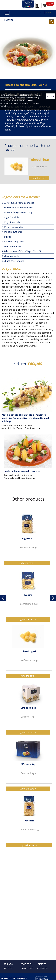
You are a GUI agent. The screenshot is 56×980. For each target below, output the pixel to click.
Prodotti (26, 964)
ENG (48, 12)
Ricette (9, 20)
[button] (3, 598)
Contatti (43, 968)
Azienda (8, 964)
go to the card (38, 178)
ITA (42, 12)
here (7, 106)
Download (27, 968)
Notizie (8, 968)
